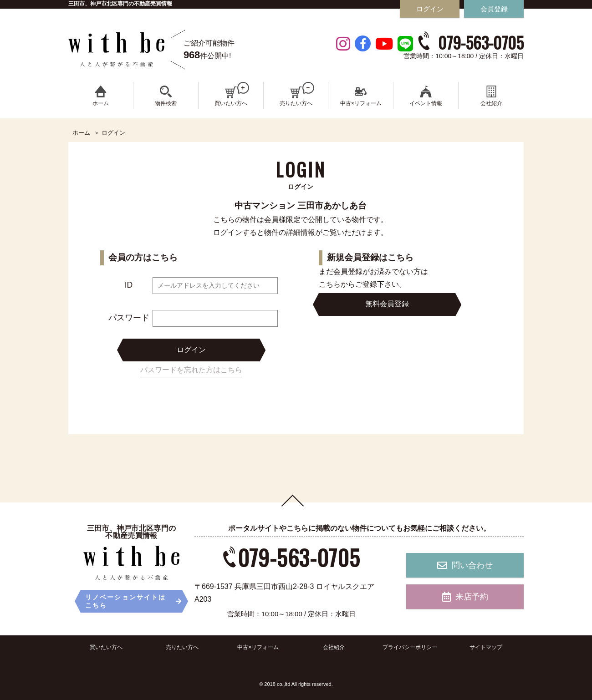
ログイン (191, 350)
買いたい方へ (106, 647)
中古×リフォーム (258, 647)
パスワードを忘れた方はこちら (191, 370)
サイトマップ (486, 647)
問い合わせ (465, 565)
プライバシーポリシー (410, 647)
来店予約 (465, 597)
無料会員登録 (387, 304)
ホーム (81, 133)
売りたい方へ (182, 647)
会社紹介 (334, 647)
